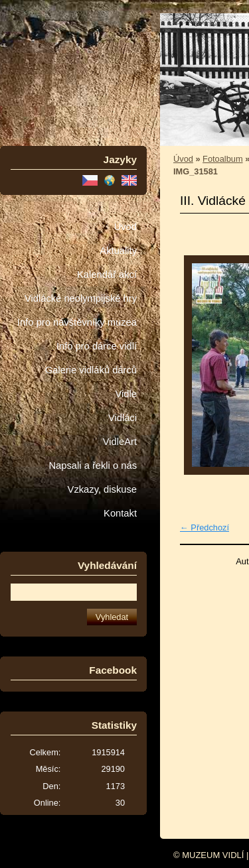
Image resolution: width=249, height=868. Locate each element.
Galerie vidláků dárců (91, 370)
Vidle (126, 394)
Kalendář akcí (107, 275)
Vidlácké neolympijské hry (81, 298)
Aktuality (118, 251)
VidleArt (120, 442)
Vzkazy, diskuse (102, 489)
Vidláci (123, 418)
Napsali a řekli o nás (93, 465)
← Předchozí (205, 527)
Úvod (125, 227)
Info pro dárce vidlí (97, 346)
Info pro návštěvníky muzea (77, 322)
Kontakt (120, 513)
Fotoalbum (222, 159)
